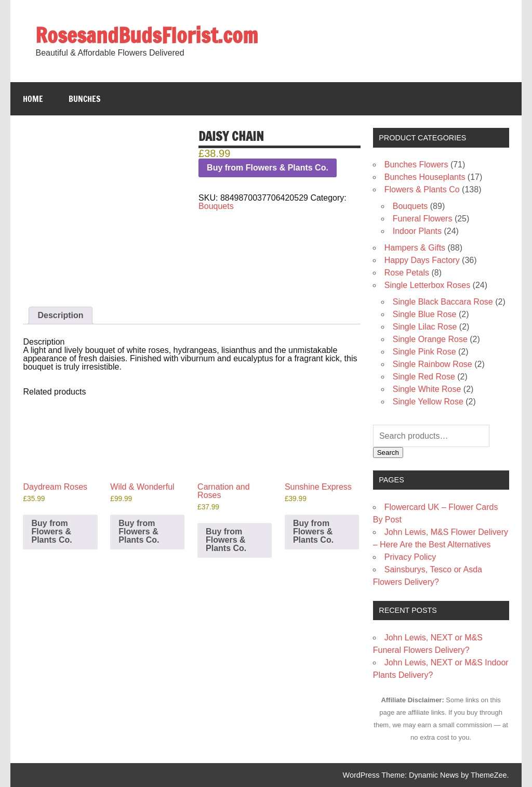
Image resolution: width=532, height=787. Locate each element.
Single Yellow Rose (428, 402)
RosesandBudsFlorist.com (147, 35)
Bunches (85, 99)
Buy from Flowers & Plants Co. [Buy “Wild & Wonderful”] (139, 532)
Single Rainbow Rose (433, 364)
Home (33, 99)
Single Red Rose (424, 377)
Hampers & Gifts (415, 248)
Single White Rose (427, 389)
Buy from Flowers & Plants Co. (268, 168)
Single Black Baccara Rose (443, 302)
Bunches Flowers (416, 165)
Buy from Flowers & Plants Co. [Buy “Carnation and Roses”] (226, 540)
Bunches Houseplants (425, 177)
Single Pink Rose (424, 352)
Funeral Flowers (423, 219)
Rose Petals (407, 273)
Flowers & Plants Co (422, 189)
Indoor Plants (417, 231)
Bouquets (216, 206)
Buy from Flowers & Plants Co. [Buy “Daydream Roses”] (51, 532)
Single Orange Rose (430, 339)
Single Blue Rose (425, 314)
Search (388, 452)
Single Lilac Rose (425, 327)
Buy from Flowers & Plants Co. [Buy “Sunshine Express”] (313, 532)
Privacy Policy (410, 557)
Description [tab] (60, 315)
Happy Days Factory (422, 260)
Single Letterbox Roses (427, 285)
